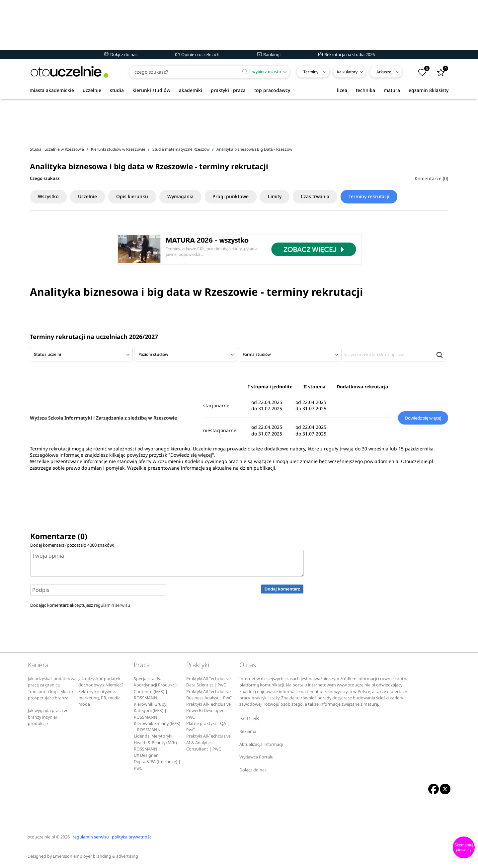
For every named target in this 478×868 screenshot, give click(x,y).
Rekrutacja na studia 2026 (347, 54)
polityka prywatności (132, 837)
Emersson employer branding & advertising (95, 856)
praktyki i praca (228, 90)
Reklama (248, 731)
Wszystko (49, 196)
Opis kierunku (134, 196)
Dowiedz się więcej (423, 418)
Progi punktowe (234, 196)
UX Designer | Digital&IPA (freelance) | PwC (157, 762)
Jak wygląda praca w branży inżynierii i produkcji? (47, 717)
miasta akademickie (52, 90)
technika (365, 90)
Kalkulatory (347, 72)
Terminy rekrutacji (374, 196)
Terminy (311, 72)
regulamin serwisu (112, 605)
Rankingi (269, 54)
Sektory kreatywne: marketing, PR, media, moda (100, 698)
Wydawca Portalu (256, 757)
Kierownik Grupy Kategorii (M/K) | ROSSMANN (150, 711)
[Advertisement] (239, 122)
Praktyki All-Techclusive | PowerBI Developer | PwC (210, 711)
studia (117, 90)
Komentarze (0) (431, 178)
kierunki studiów (151, 90)
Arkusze (384, 72)
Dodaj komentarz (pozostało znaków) (72, 545)
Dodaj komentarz (282, 589)
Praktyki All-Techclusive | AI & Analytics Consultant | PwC (210, 743)
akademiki (191, 90)
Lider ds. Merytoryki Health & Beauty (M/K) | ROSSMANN (157, 743)
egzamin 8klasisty (429, 90)
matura (392, 90)
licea (342, 90)
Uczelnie (88, 196)
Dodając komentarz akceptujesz (80, 605)
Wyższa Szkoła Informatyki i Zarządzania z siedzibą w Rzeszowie (103, 418)
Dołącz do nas (121, 54)
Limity (279, 196)
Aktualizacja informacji (261, 744)
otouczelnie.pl (41, 837)
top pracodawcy (272, 90)
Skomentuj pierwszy (464, 847)
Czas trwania (320, 196)
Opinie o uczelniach (197, 54)
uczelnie (92, 90)
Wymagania (183, 196)
